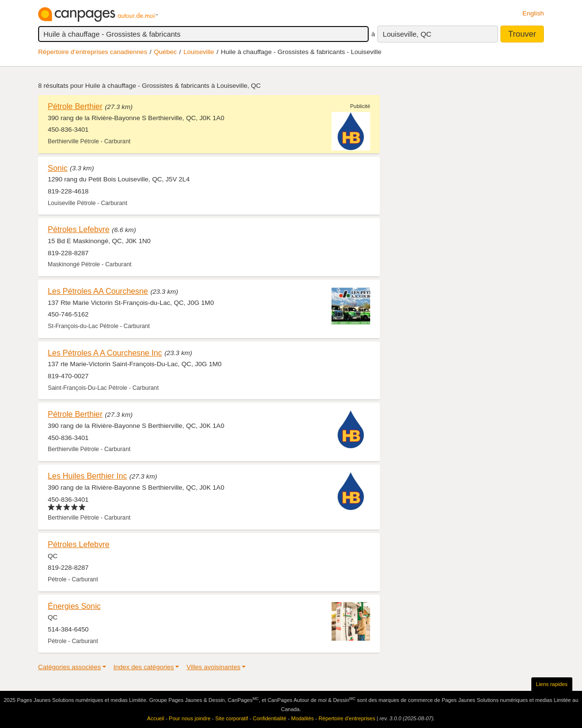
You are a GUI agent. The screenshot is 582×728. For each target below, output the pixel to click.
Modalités (302, 718)
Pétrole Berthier (75, 106)
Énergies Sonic (74, 606)
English (533, 13)
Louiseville (199, 52)
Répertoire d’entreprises (347, 718)
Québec (166, 52)
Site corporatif (232, 718)
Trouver (522, 34)
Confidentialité (270, 718)
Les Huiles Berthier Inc (87, 476)
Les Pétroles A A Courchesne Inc (105, 353)
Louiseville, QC (407, 34)
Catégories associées (69, 667)
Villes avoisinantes (213, 667)
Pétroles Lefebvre (79, 229)
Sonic (58, 168)
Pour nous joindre (190, 718)
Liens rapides (552, 684)
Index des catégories (144, 667)
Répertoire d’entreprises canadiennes (93, 52)
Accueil (156, 718)
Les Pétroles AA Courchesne (98, 291)
